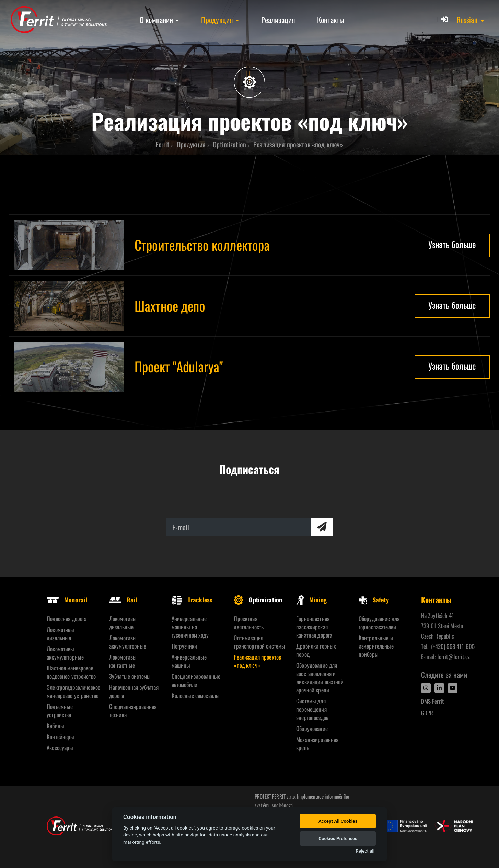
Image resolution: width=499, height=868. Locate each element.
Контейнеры (60, 737)
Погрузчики (184, 646)
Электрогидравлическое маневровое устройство (73, 691)
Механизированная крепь (317, 743)
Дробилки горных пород (316, 650)
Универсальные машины (189, 661)
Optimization (258, 600)
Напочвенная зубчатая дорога (134, 691)
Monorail (67, 600)
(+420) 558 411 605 (453, 646)
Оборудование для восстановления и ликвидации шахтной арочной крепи (320, 678)
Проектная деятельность (249, 623)
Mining (311, 600)
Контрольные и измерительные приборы (376, 646)
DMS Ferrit (432, 701)
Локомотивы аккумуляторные (65, 653)
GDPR (427, 713)
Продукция (217, 20)
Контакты (331, 20)
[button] (471, 20)
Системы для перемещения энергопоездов (312, 709)
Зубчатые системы (130, 676)
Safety (374, 600)
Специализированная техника (133, 711)
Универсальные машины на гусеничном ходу (190, 627)
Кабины (55, 726)
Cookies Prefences (338, 839)
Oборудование (312, 728)
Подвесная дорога (67, 618)
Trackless (192, 600)
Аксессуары (60, 748)
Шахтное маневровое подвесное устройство (71, 672)
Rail (123, 600)
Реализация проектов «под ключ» (257, 661)
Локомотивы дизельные (60, 634)
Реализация (278, 20)
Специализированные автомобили (196, 680)
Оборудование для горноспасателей (379, 623)
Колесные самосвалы (196, 695)
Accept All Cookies (338, 821)
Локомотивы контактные (123, 661)
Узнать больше (452, 244)
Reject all (365, 851)
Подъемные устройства (60, 711)
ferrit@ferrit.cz (454, 657)
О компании (156, 20)
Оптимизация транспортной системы (259, 642)
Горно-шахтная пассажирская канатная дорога (314, 627)
